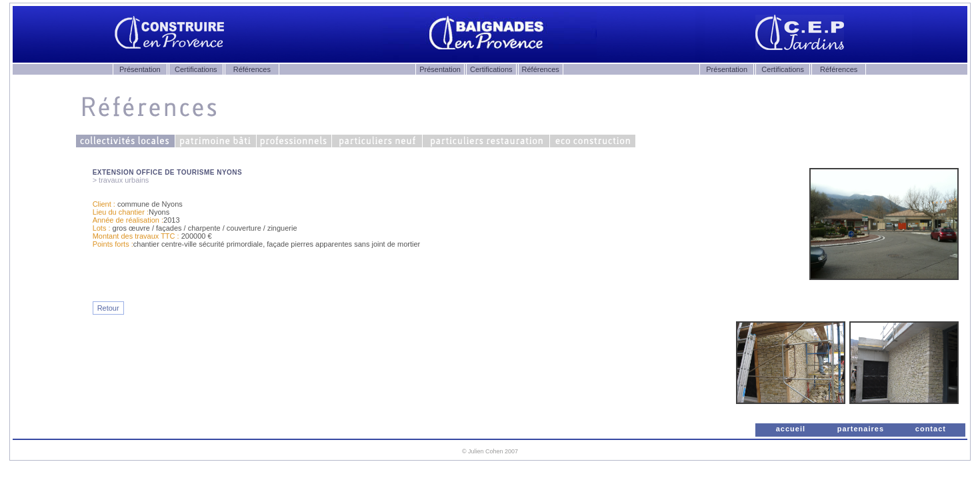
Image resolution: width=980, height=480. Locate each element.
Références (252, 69)
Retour (108, 308)
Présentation (140, 69)
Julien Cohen (486, 451)
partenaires (861, 429)
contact (931, 429)
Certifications (196, 69)
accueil (791, 429)
